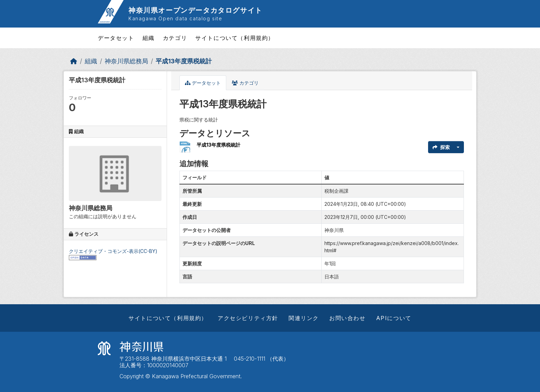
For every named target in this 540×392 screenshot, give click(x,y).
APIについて (394, 318)
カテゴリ (175, 38)
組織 (149, 38)
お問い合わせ (347, 318)
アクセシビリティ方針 (248, 318)
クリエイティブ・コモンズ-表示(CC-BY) (113, 251)
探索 (441, 147)
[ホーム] (74, 61)
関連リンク (304, 318)
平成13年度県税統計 (184, 61)
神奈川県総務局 (126, 61)
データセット (116, 38)
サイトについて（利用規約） (235, 38)
